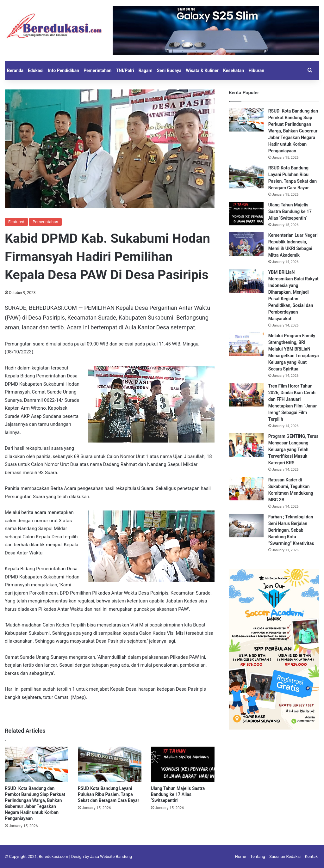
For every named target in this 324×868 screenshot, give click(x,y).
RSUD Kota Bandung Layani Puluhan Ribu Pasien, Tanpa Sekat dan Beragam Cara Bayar (109, 794)
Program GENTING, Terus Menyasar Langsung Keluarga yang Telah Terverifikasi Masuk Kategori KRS (293, 449)
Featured (16, 222)
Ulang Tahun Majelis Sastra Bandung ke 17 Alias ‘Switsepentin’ (178, 794)
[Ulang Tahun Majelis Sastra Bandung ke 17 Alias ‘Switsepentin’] (183, 764)
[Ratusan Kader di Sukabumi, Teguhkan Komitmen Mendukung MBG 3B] (246, 489)
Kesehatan (234, 70)
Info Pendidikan (63, 70)
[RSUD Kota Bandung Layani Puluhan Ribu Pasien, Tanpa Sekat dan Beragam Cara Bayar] (110, 764)
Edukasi (36, 70)
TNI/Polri (125, 70)
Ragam (146, 70)
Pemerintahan (97, 70)
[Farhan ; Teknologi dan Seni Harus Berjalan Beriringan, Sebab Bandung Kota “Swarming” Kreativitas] (246, 526)
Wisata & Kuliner (202, 70)
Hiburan (256, 70)
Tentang (258, 856)
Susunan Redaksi (285, 856)
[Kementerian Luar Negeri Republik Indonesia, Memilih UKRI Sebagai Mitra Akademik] (246, 244)
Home (241, 856)
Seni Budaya (169, 70)
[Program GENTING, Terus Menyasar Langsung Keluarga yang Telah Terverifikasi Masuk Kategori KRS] (246, 445)
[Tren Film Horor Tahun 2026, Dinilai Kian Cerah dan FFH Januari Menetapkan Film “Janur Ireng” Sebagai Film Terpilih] (246, 395)
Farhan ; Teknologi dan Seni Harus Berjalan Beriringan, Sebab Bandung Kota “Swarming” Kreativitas (291, 530)
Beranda (15, 70)
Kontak (312, 856)
